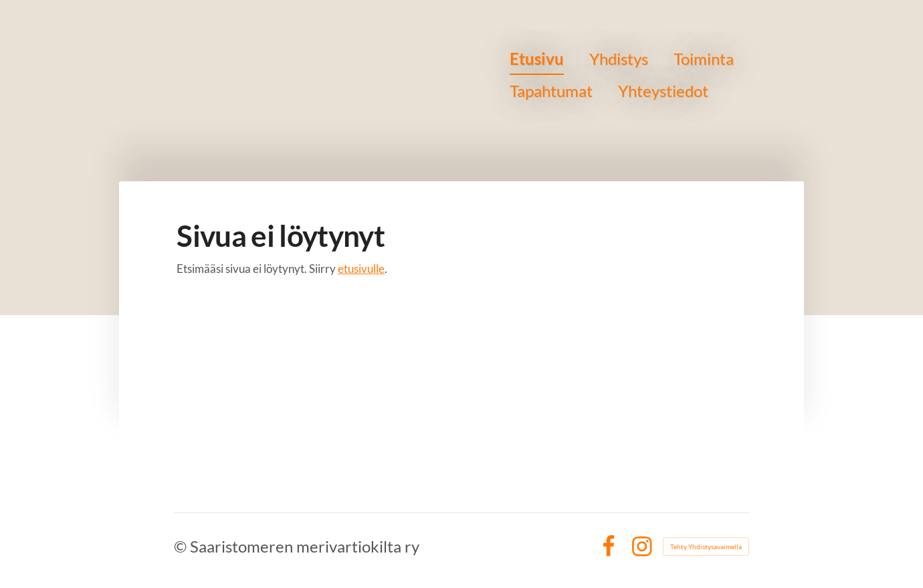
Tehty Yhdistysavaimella (706, 547)
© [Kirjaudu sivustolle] (182, 546)
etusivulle (361, 269)
